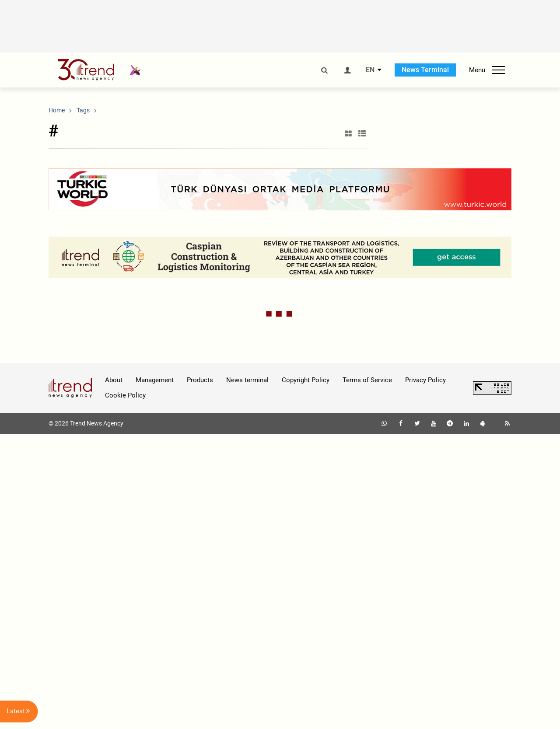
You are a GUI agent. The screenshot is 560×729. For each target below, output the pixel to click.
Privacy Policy (425, 675)
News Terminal (425, 70)
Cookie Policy (125, 690)
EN (370, 70)
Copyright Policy (306, 675)
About (114, 675)
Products (200, 675)
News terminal (247, 675)
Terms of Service (367, 675)
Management (155, 675)
